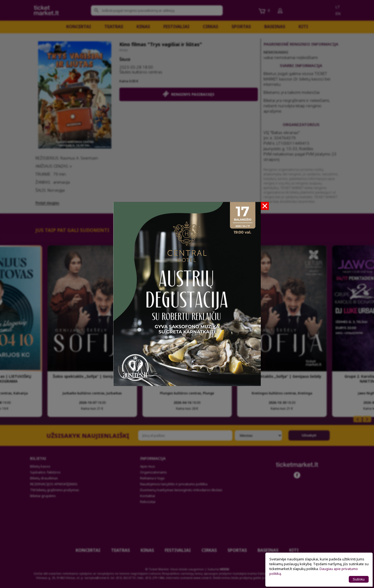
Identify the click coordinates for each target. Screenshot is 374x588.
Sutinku (359, 579)
